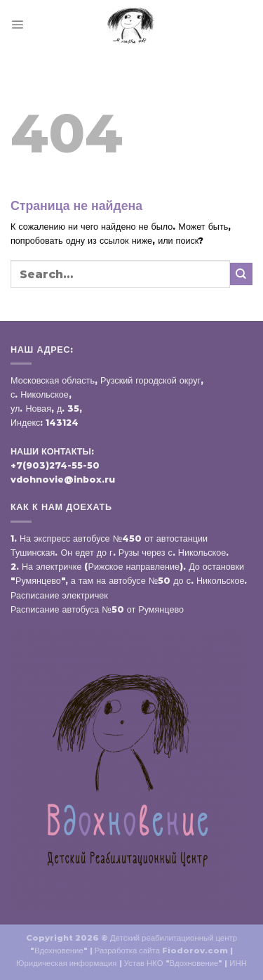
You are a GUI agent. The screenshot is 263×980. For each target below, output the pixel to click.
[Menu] (17, 24)
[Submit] (241, 274)
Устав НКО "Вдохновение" (174, 963)
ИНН (238, 963)
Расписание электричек (59, 595)
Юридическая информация (66, 963)
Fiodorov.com (195, 950)
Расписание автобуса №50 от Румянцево (97, 609)
